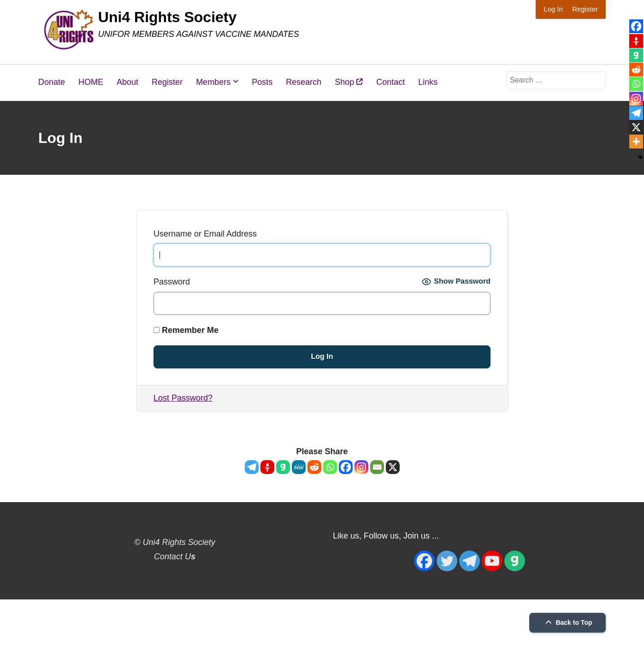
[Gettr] (267, 467)
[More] (636, 142)
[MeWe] (299, 467)
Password (172, 282)
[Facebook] (346, 467)
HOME (91, 82)
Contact (390, 82)
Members (213, 82)
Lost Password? (183, 398)
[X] (393, 467)
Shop (349, 82)
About (127, 82)
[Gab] (283, 467)
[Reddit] (314, 467)
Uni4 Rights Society (168, 17)
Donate (52, 82)
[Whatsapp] (330, 467)
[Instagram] (361, 467)
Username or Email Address (205, 234)
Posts (262, 82)
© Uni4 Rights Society (174, 542)
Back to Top (568, 622)
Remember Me (186, 330)
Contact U (175, 557)
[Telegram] (252, 467)
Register (585, 9)
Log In (553, 9)
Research (304, 82)
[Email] (377, 467)
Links (428, 82)
